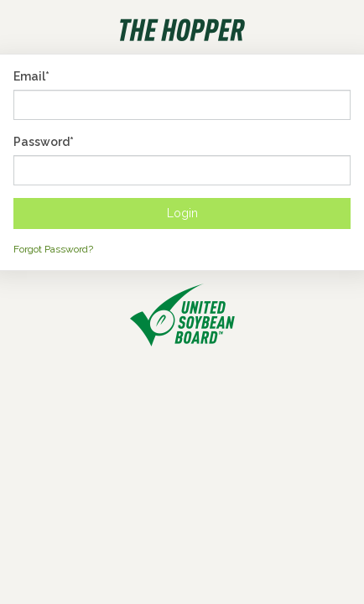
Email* (31, 76)
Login (182, 213)
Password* (44, 142)
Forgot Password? (53, 249)
